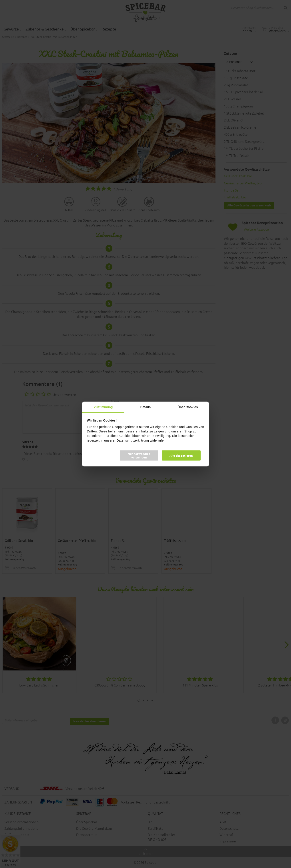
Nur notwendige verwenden (139, 455)
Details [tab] (146, 407)
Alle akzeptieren (181, 455)
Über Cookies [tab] (188, 407)
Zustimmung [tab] (103, 407)
